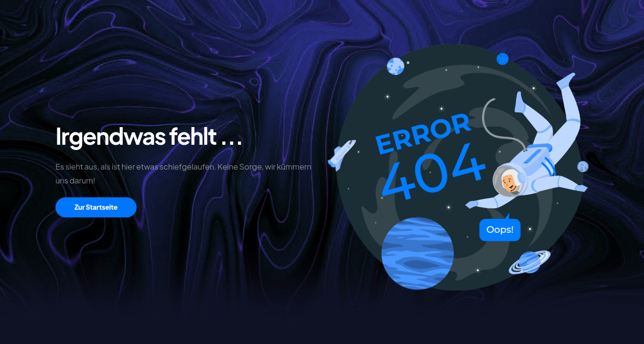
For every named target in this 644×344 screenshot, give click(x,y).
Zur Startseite (96, 207)
